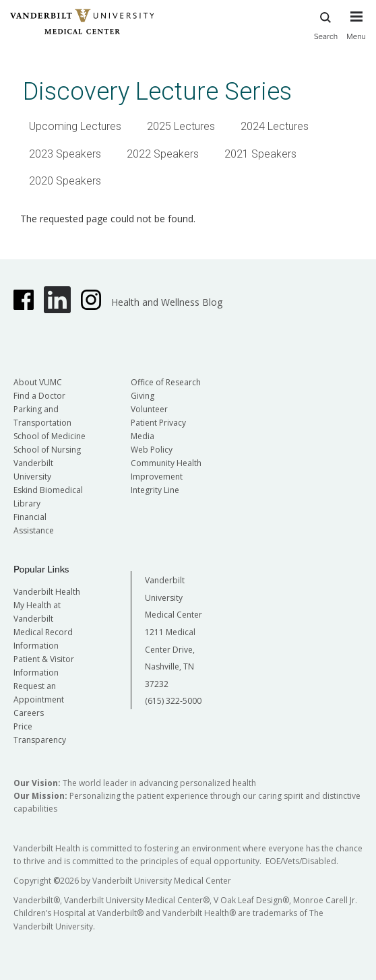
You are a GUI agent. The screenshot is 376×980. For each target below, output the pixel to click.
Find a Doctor (39, 396)
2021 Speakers (260, 154)
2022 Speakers (163, 154)
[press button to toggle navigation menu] (356, 32)
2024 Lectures (275, 126)
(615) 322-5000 (173, 701)
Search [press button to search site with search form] (326, 24)
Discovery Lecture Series (157, 91)
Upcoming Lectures (75, 126)
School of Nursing (47, 450)
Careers (29, 713)
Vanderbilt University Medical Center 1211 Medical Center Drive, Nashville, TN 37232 (174, 632)
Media (143, 436)
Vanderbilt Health (47, 592)
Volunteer (149, 409)
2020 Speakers (65, 181)
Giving (143, 396)
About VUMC (38, 382)
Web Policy (152, 450)
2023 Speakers (65, 154)
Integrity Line (155, 490)
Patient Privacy (158, 423)
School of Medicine (50, 436)
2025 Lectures (181, 126)
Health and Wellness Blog (167, 302)
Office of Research (166, 382)
